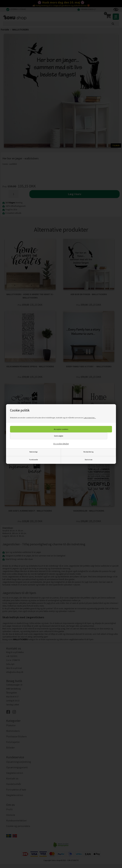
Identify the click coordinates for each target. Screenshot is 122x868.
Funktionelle (34, 460)
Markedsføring (88, 452)
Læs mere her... (90, 418)
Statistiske (88, 460)
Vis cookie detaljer (61, 444)
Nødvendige (33, 452)
